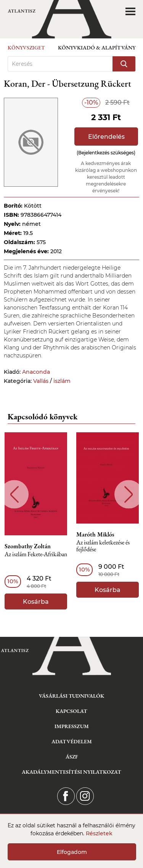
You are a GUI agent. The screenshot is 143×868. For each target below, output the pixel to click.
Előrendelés (106, 137)
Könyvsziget (26, 48)
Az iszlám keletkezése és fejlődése (103, 546)
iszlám (62, 381)
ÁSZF (72, 757)
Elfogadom (72, 852)
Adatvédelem (72, 741)
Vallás (41, 381)
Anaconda (36, 372)
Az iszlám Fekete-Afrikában (36, 555)
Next (129, 494)
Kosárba (36, 602)
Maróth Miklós (95, 535)
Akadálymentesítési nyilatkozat (71, 772)
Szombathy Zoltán (28, 546)
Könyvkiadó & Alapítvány (97, 48)
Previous (14, 494)
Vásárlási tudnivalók (71, 696)
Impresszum (72, 726)
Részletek (99, 833)
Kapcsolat (71, 711)
